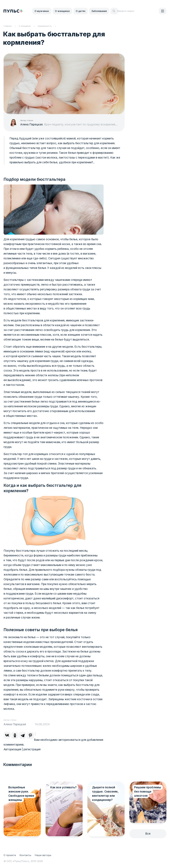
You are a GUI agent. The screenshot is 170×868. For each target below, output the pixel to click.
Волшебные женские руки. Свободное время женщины (21, 794)
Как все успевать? (63, 787)
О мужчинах (42, 11)
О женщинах (62, 11)
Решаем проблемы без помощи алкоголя (148, 792)
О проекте (10, 855)
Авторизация (12, 749)
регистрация (32, 749)
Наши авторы (43, 855)
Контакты (25, 855)
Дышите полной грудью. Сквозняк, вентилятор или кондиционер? (105, 794)
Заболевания (99, 11)
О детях (81, 11)
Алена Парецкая (31, 124)
